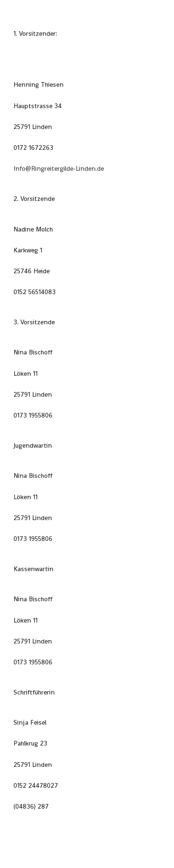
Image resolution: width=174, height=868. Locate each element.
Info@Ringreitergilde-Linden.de (59, 168)
